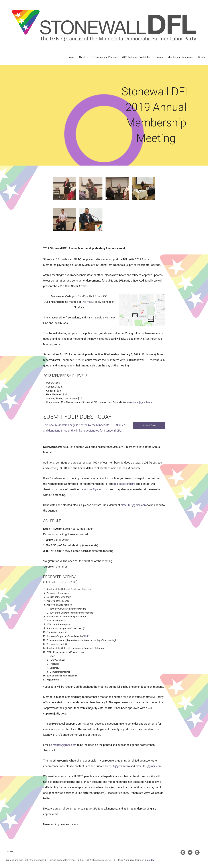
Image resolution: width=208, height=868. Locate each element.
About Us (84, 57)
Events (159, 57)
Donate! (10, 852)
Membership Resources (180, 57)
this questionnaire (124, 484)
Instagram (197, 852)
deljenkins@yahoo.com (94, 489)
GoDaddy (150, 860)
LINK (86, 636)
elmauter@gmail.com (141, 402)
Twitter (190, 852)
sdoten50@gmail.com (116, 766)
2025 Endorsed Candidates (136, 57)
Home (71, 57)
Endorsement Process (105, 57)
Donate (202, 57)
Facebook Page (183, 852)
